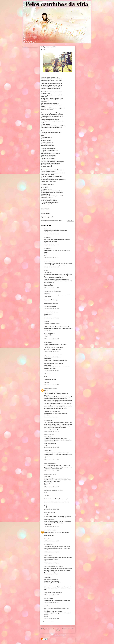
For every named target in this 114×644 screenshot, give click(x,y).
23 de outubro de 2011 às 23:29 (52, 509)
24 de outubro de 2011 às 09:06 (52, 527)
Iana (46, 321)
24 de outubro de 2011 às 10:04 (52, 541)
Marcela (46, 555)
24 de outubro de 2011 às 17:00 (52, 603)
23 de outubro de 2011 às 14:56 (52, 351)
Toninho (46, 451)
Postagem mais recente (48, 629)
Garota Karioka (48, 512)
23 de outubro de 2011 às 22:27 (52, 471)
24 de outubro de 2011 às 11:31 (52, 563)
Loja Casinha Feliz (49, 388)
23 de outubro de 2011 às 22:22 (52, 460)
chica (46, 228)
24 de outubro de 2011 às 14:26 (52, 574)
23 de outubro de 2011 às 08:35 (52, 234)
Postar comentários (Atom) (60, 635)
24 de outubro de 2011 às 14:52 (52, 595)
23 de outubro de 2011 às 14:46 (52, 318)
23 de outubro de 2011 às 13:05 (52, 288)
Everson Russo (48, 261)
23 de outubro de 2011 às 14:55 (52, 339)
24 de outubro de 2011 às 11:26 (52, 552)
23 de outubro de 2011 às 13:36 (52, 309)
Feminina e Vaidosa (49, 312)
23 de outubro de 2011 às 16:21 (52, 371)
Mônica (46, 342)
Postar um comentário (48, 622)
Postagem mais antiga (68, 629)
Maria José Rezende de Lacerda (52, 566)
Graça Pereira (48, 435)
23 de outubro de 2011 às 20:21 (52, 447)
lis (45, 270)
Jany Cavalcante (48, 474)
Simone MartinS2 (49, 463)
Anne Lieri (47, 420)
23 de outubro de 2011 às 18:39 (52, 431)
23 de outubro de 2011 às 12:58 (52, 267)
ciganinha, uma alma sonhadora (52, 355)
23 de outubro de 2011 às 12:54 (52, 258)
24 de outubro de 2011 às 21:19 (52, 618)
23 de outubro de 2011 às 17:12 (52, 385)
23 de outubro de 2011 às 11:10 (52, 245)
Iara (45, 606)
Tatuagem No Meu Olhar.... (51, 291)
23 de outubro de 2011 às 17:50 (52, 417)
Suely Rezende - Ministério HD (52, 490)
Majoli (46, 577)
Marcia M (47, 598)
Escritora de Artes (49, 530)
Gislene (46, 374)
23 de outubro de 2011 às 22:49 (52, 487)
